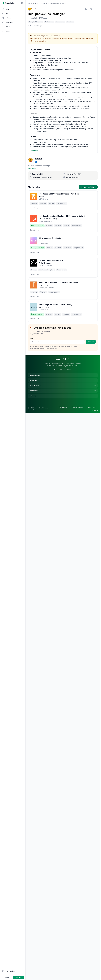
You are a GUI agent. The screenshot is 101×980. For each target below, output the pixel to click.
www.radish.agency (72, 174)
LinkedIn (58, 367)
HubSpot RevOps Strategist (46, 14)
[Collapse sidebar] (22, 3)
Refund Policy (91, 404)
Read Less (34, 151)
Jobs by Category (63, 372)
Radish (35, 9)
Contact (95, 408)
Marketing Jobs (33, 3)
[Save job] (86, 9)
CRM (43, 3)
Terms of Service (77, 404)
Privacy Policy (64, 404)
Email (32, 336)
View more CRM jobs (88, 184)
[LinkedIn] (36, 162)
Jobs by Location (63, 383)
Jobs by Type (63, 388)
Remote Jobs (63, 378)
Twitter (67, 367)
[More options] (96, 9)
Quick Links (63, 393)
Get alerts (91, 339)
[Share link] (91, 9)
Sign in (7, 977)
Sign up (18, 977)
